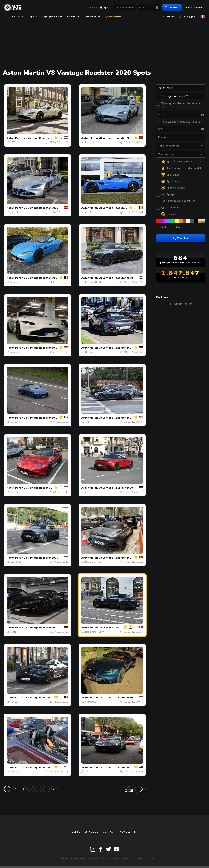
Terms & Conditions (104, 859)
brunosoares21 (93, 142)
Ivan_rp (14, 352)
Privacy (128, 859)
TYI (87, 422)
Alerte (169, 17)
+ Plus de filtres (194, 7)
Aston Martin (15, 138)
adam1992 (16, 562)
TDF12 (14, 702)
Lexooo (14, 772)
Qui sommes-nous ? (85, 832)
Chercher (172, 7)
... (46, 789)
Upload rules (92, 17)
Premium (113, 17)
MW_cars (15, 142)
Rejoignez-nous (52, 17)
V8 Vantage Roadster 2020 (41, 138)
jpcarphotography (94, 632)
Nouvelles (90, 8)
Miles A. (15, 422)
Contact (109, 832)
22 (55, 789)
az (86, 492)
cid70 (88, 212)
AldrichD (15, 492)
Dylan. (14, 632)
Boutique (73, 17)
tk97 (88, 772)
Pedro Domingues (94, 562)
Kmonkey (15, 282)
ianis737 (15, 212)
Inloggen (187, 17)
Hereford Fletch (93, 282)
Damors (89, 352)
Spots (107, 8)
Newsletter (129, 832)
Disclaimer (146, 859)
